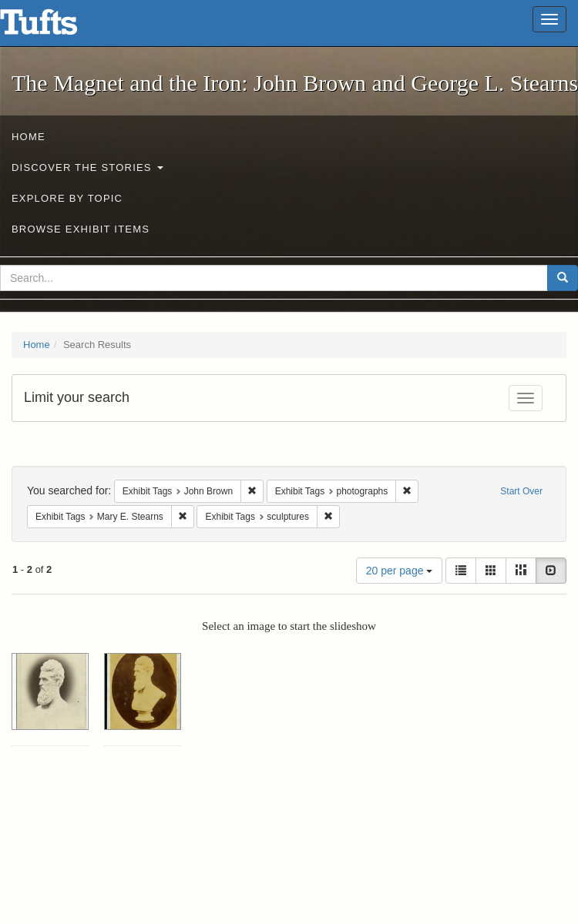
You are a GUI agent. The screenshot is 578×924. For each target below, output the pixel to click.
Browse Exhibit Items (81, 229)
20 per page (400, 571)
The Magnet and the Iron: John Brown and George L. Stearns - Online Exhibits (58, 27)
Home (29, 137)
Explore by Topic (67, 198)
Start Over (521, 491)
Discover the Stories (87, 167)
